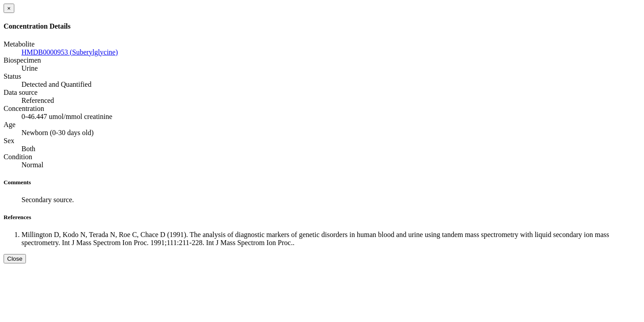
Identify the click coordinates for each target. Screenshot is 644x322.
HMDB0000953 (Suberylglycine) (70, 52)
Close (15, 259)
